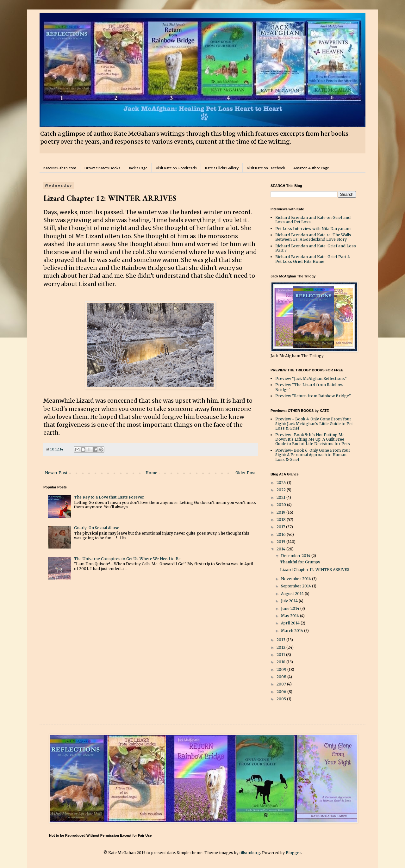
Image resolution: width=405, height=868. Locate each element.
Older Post (246, 473)
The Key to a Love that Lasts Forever (109, 497)
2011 (281, 655)
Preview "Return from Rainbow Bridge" (313, 396)
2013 (281, 640)
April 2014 (291, 623)
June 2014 (291, 608)
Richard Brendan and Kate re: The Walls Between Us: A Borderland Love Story (313, 237)
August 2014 (293, 594)
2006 (282, 692)
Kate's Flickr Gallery (222, 168)
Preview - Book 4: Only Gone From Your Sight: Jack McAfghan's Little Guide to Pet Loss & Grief (314, 424)
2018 (282, 520)
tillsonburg (250, 853)
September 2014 (296, 586)
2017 (281, 527)
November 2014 (296, 579)
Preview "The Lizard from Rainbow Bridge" (309, 387)
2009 (282, 670)
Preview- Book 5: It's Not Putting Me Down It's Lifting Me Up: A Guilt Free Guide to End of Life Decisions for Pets (313, 439)
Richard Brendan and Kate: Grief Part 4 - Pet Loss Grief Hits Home (314, 259)
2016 (282, 534)
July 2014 (290, 601)
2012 (281, 647)
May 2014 (290, 616)
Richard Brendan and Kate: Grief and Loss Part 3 (316, 248)
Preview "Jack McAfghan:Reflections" (311, 378)
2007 (282, 684)
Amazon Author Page (311, 168)
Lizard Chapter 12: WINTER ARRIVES (315, 570)
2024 (282, 483)
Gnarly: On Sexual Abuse (97, 528)
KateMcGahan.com (60, 168)
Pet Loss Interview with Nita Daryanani (313, 229)
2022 (282, 490)
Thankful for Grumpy (300, 562)
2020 (282, 505)
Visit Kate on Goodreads (176, 168)
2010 (281, 662)
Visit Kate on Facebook (266, 168)
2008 (282, 677)
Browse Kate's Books (102, 168)
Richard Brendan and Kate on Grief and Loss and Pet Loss (313, 220)
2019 (281, 512)
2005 (282, 699)
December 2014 (296, 556)
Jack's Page (138, 168)
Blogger (293, 853)
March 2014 (293, 631)
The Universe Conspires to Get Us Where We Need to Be (127, 559)
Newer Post (56, 473)
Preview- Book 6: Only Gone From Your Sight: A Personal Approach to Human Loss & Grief (313, 455)
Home (151, 473)
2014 (281, 549)
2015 (281, 542)
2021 (281, 497)
